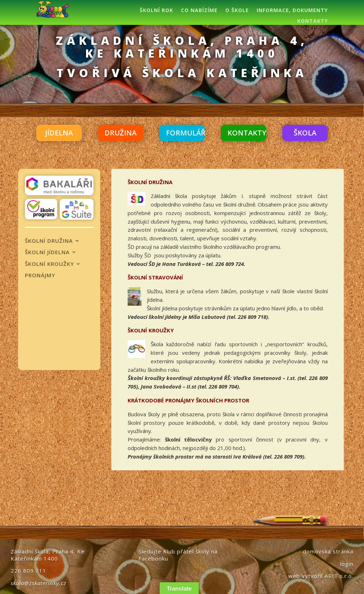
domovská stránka (328, 551)
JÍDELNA (59, 133)
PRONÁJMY (40, 275)
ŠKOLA (305, 133)
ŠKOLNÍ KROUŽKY (49, 264)
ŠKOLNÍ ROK (156, 11)
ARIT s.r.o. (339, 576)
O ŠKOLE (237, 11)
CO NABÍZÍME (199, 11)
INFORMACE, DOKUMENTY (292, 11)
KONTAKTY (312, 21)
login (347, 564)
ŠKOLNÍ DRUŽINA (49, 241)
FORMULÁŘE (188, 133)
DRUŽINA (121, 133)
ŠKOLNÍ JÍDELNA (47, 252)
